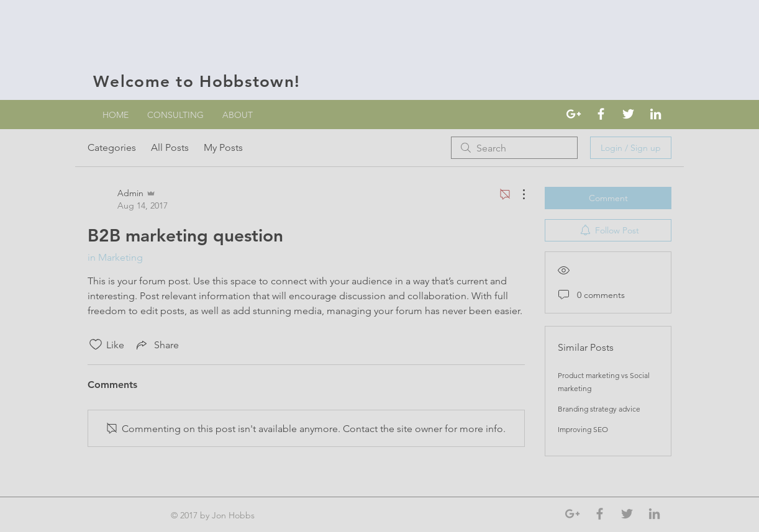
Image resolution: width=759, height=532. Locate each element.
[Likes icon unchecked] (96, 345)
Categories (112, 147)
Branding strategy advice (599, 409)
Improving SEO (583, 429)
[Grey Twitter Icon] (627, 514)
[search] (514, 148)
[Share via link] (157, 345)
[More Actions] (517, 194)
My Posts (223, 147)
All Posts (170, 147)
